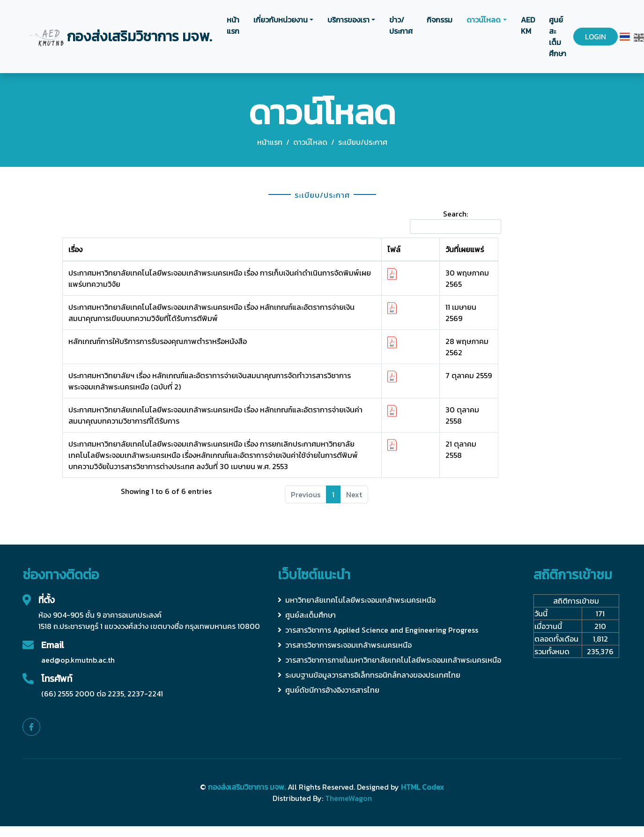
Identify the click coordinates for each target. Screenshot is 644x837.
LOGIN (596, 37)
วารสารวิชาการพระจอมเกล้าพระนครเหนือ (345, 645)
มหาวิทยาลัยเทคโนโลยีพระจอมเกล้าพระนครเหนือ (357, 600)
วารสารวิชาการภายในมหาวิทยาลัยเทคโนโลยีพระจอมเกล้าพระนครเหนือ (389, 660)
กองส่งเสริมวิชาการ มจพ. (247, 787)
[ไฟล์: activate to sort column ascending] (410, 250)
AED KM (528, 25)
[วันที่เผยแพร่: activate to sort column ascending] (469, 250)
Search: (455, 221)
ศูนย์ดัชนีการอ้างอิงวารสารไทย (329, 690)
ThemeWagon (348, 798)
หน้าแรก (233, 25)
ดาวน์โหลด (484, 20)
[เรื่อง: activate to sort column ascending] (222, 250)
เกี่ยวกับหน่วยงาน (281, 20)
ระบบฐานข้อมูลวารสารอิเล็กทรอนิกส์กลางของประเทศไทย (369, 675)
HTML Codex (422, 787)
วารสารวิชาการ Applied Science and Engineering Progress (378, 630)
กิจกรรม (440, 20)
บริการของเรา (348, 20)
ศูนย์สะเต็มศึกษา (558, 37)
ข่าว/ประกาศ (401, 25)
